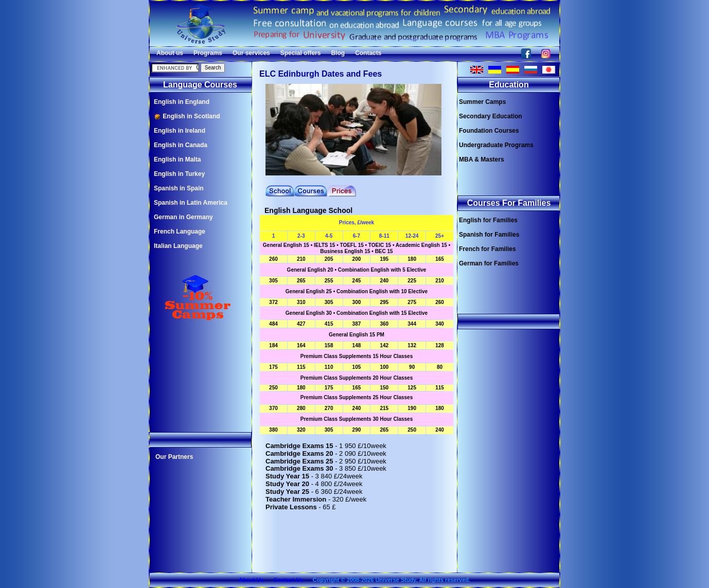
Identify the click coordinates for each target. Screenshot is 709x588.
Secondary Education (491, 116)
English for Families (488, 220)
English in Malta (177, 159)
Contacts (368, 53)
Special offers (301, 53)
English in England (182, 102)
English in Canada (181, 145)
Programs (208, 53)
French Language (180, 231)
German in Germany (183, 217)
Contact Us (288, 580)
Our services (251, 53)
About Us (251, 580)
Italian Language (178, 246)
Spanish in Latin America (191, 203)
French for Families (488, 249)
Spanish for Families (489, 235)
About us (170, 53)
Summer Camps (482, 102)
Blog (338, 53)
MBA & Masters (482, 159)
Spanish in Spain (179, 188)
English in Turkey (179, 174)
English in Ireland (180, 131)
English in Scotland (187, 117)
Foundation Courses (489, 131)
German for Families (489, 263)
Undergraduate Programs (496, 145)
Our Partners (174, 457)
